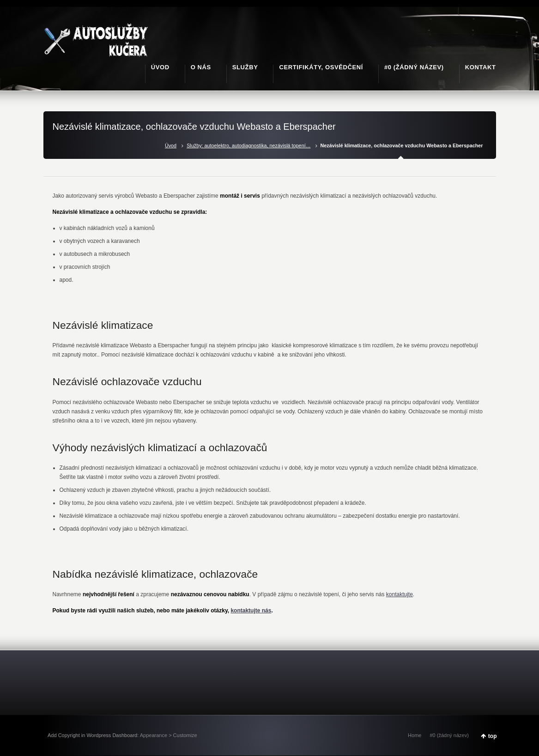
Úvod (171, 145)
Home (415, 735)
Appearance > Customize (169, 735)
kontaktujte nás (251, 611)
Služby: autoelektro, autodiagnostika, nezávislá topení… (248, 145)
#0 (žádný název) (449, 735)
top (493, 736)
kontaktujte (400, 594)
